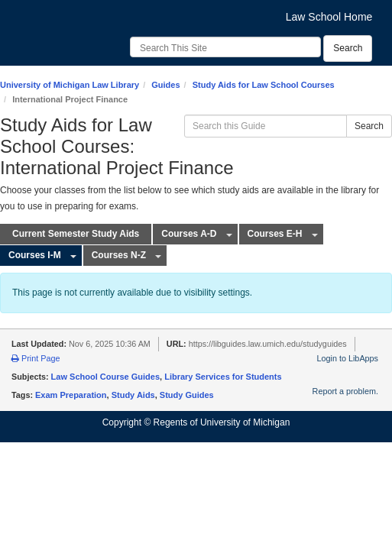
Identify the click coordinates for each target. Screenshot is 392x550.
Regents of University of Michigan (222, 422)
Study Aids (133, 395)
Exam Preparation (71, 395)
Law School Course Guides (105, 377)
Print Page (36, 358)
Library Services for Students (223, 377)
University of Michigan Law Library (70, 85)
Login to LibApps (348, 358)
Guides (165, 85)
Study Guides (187, 395)
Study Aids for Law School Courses (264, 85)
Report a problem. (345, 391)
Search (348, 48)
